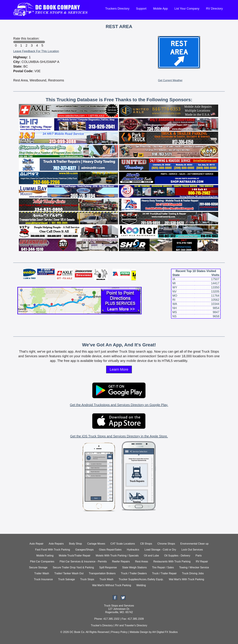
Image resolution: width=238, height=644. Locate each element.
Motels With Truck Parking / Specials (117, 556)
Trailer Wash (42, 573)
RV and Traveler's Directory (131, 625)
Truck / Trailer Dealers (134, 573)
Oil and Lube (151, 556)
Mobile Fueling (45, 556)
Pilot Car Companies (42, 561)
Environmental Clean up (194, 544)
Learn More (119, 369)
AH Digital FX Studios (165, 632)
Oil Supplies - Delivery (177, 556)
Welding (141, 585)
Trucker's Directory (102, 625)
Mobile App (160, 9)
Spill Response (108, 567)
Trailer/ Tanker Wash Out (69, 573)
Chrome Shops (166, 544)
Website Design (139, 632)
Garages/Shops (84, 550)
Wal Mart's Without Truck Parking (112, 585)
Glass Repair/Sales (110, 550)
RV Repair (202, 561)
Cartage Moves (96, 544)
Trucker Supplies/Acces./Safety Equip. (141, 579)
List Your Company (187, 9)
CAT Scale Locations (123, 544)
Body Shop (75, 544)
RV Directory (214, 9)
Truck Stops (87, 579)
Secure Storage (38, 567)
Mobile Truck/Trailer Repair (75, 556)
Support (141, 9)
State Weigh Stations (134, 567)
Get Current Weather (170, 80)
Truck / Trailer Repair (164, 573)
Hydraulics (133, 550)
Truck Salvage (66, 579)
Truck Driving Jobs (193, 573)
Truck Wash (106, 579)
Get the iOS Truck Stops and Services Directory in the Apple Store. (119, 436)
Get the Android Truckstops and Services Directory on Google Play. (119, 405)
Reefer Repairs (121, 561)
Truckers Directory (117, 9)
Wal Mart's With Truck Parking (187, 579)
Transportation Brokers (102, 573)
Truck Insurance (43, 579)
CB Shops (146, 544)
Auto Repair (36, 544)
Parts (199, 556)
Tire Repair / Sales (163, 567)
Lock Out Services (192, 550)
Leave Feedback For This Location (36, 51)
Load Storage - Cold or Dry (160, 550)
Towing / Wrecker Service (194, 567)
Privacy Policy (119, 632)
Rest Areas (142, 561)
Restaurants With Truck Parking (172, 561)
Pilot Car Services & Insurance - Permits (83, 561)
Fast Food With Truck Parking (53, 550)
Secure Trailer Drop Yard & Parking (73, 567)
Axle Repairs (56, 544)
